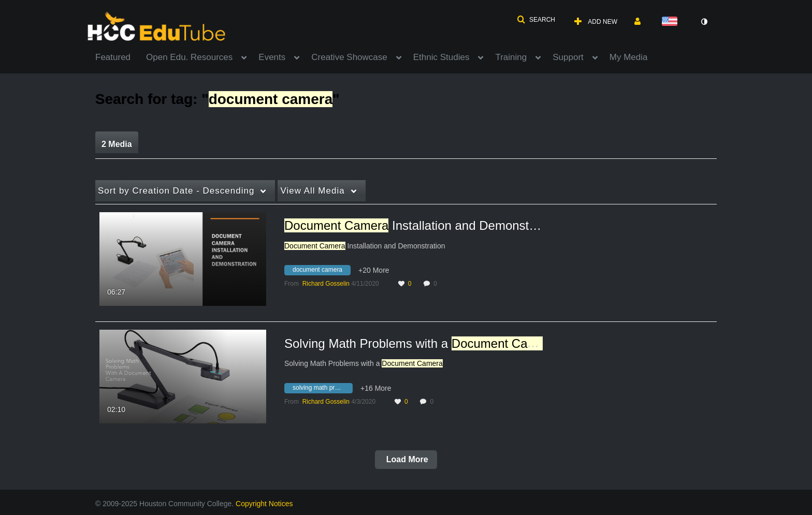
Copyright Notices (264, 504)
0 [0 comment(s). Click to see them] (437, 284)
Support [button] (568, 57)
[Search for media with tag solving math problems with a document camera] (322, 389)
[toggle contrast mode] (704, 22)
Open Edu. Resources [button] (189, 57)
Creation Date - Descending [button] (176, 191)
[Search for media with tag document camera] (321, 272)
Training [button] (511, 57)
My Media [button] (629, 57)
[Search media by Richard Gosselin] (326, 284)
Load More (406, 459)
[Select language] (672, 22)
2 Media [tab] (117, 144)
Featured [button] (113, 57)
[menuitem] (121, 56)
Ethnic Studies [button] (441, 57)
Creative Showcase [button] (349, 57)
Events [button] (272, 57)
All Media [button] (312, 191)
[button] (536, 20)
